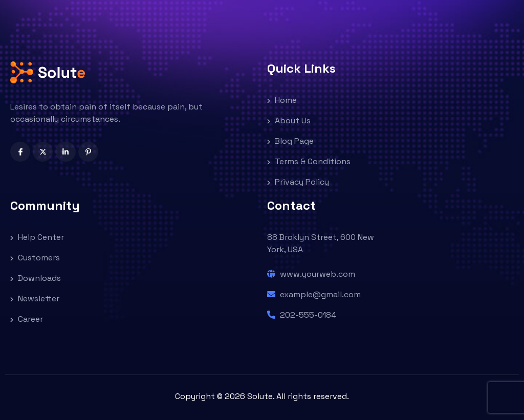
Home (282, 100)
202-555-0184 (302, 315)
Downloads (36, 278)
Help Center (37, 237)
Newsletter (35, 299)
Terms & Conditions (309, 161)
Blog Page (290, 141)
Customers (35, 258)
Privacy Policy (298, 182)
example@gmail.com (314, 294)
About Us (289, 120)
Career (27, 319)
